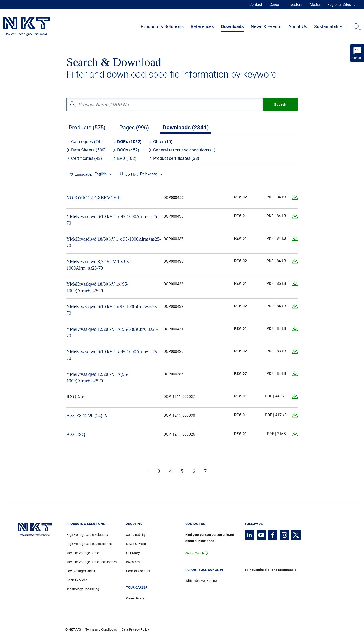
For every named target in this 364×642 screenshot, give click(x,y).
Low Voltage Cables (81, 571)
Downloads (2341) (186, 128)
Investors (295, 5)
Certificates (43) (84, 158)
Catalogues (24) (84, 142)
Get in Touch (195, 553)
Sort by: (132, 174)
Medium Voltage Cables (83, 553)
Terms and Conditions (101, 629)
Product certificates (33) (174, 158)
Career (275, 5)
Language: (83, 174)
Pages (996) (134, 128)
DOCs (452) (126, 150)
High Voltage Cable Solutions (87, 535)
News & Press (136, 544)
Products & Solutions (162, 26)
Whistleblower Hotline (201, 581)
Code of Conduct (138, 571)
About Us (298, 26)
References (202, 26)
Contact (256, 5)
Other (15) (161, 142)
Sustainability (328, 26)
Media (315, 5)
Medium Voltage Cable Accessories (91, 562)
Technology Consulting (83, 589)
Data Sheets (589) (86, 150)
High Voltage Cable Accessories (89, 544)
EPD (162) (124, 158)
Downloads (232, 26)
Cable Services (77, 580)
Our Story (133, 553)
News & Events (266, 26)
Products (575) (87, 128)
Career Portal (136, 598)
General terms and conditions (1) (182, 150)
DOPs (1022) (127, 142)
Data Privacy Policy (135, 629)
